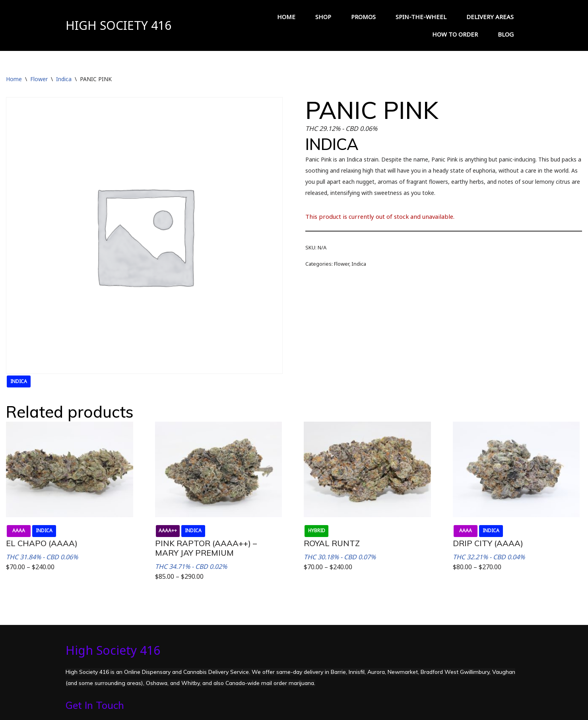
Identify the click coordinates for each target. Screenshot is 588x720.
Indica (64, 79)
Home (14, 79)
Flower (39, 79)
